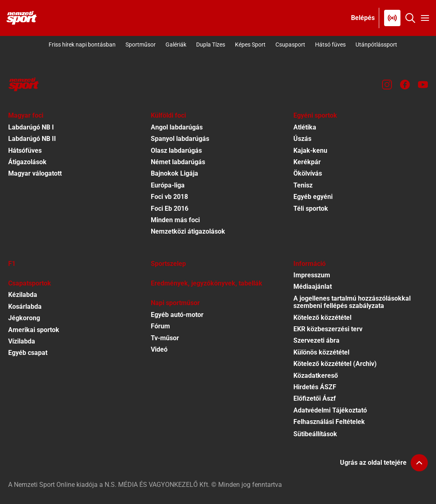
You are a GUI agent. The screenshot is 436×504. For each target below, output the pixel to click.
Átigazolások (27, 162)
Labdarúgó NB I (31, 127)
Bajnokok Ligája (174, 173)
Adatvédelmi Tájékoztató (330, 410)
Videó (159, 349)
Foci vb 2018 (169, 197)
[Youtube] (423, 85)
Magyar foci (26, 115)
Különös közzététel (321, 352)
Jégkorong (24, 318)
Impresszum (312, 275)
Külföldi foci (168, 115)
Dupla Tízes (211, 45)
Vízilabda (22, 341)
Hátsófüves (25, 151)
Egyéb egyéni (313, 197)
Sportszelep (168, 264)
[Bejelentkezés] (363, 18)
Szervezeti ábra (316, 340)
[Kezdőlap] (22, 18)
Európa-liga (168, 185)
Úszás (302, 139)
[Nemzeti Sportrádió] (392, 18)
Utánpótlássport (376, 45)
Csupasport (290, 45)
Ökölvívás (308, 173)
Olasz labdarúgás (176, 151)
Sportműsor (141, 45)
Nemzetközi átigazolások (188, 231)
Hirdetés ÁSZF (315, 387)
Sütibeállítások (315, 434)
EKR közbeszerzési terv (328, 329)
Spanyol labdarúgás (180, 139)
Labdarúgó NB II (32, 139)
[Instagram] (387, 85)
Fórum (160, 326)
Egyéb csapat (28, 353)
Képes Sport (250, 45)
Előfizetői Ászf (315, 398)
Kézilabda (23, 295)
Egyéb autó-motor (177, 315)
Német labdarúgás (178, 162)
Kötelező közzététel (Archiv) (335, 364)
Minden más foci (175, 220)
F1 (12, 264)
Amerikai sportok (34, 330)
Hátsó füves (330, 45)
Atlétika (305, 127)
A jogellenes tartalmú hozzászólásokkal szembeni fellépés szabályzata (352, 302)
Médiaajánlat (313, 287)
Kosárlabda (25, 307)
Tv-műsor (165, 338)
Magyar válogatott (35, 173)
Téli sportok (311, 209)
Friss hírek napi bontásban (82, 45)
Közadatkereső (316, 376)
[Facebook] (405, 85)
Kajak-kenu (310, 151)
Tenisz (303, 185)
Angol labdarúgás (177, 127)
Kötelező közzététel (322, 318)
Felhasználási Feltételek (329, 422)
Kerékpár (307, 162)
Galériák (176, 45)
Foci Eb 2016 (170, 209)
